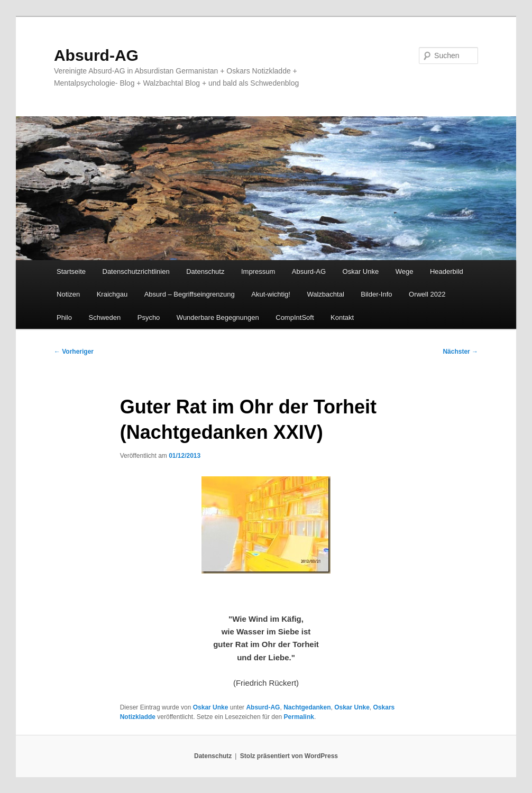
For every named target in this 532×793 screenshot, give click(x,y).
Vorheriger (74, 352)
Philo (64, 317)
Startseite (71, 271)
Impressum (258, 271)
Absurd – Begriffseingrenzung (190, 294)
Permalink (299, 717)
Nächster (460, 352)
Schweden (105, 317)
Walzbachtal (325, 294)
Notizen (68, 294)
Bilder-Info (376, 294)
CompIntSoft (295, 317)
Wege (405, 271)
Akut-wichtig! (271, 294)
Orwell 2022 (427, 294)
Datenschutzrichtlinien (136, 271)
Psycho (149, 317)
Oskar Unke (361, 271)
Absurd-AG (96, 55)
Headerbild (447, 271)
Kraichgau (112, 294)
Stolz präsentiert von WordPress (289, 756)
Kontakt (342, 317)
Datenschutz (205, 271)
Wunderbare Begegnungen (218, 317)
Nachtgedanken (307, 707)
